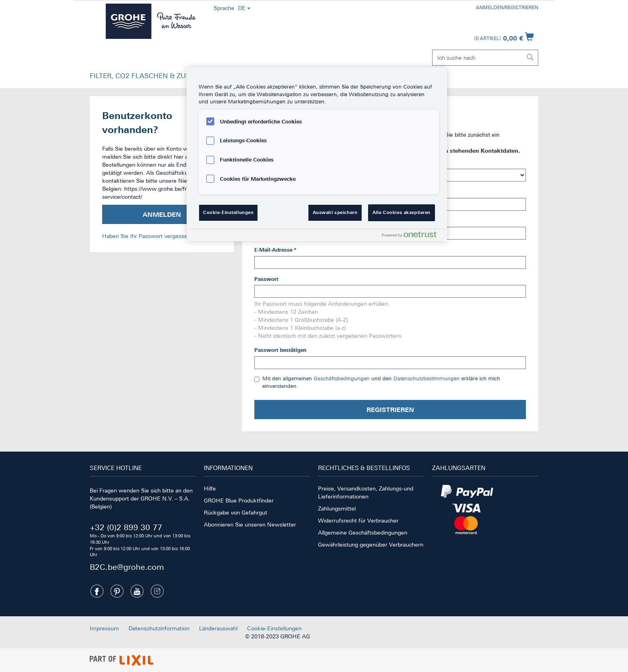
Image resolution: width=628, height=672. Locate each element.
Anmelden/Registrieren (507, 8)
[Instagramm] (157, 591)
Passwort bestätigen (280, 350)
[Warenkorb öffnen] (504, 36)
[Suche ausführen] (530, 58)
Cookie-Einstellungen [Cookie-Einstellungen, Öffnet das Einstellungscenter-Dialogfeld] (228, 212)
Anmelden (162, 214)
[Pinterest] (117, 591)
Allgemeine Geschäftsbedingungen (363, 533)
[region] (317, 154)
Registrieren (390, 410)
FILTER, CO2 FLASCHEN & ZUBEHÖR (149, 76)
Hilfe (210, 488)
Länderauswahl (218, 628)
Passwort (266, 279)
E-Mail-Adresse (275, 250)
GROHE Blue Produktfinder (239, 500)
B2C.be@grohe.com (127, 567)
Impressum (104, 628)
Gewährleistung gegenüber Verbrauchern (371, 545)
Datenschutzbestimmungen (427, 378)
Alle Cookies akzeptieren (402, 212)
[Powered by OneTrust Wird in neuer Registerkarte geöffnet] (413, 236)
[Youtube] (137, 591)
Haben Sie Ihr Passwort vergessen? (148, 236)
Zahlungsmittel (337, 509)
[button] (149, 78)
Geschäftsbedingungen (342, 378)
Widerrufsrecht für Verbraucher (358, 521)
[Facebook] (97, 591)
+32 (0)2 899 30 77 (126, 527)
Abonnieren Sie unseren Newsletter (250, 525)
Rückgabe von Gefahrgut (235, 513)
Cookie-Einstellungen (274, 628)
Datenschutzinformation (159, 628)
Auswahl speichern (335, 212)
